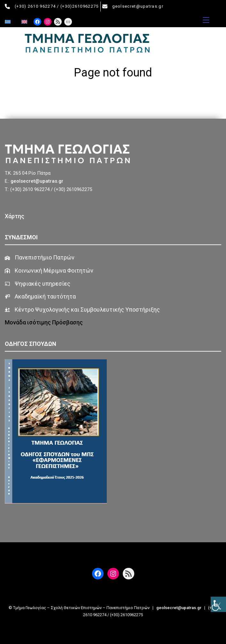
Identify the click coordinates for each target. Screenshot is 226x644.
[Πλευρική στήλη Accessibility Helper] (218, 604)
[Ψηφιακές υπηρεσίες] (38, 284)
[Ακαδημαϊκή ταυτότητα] (40, 297)
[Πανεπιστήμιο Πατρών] (40, 258)
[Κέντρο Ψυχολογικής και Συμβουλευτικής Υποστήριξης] (82, 310)
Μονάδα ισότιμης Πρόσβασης (44, 322)
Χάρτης (15, 216)
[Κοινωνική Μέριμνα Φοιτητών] (49, 271)
